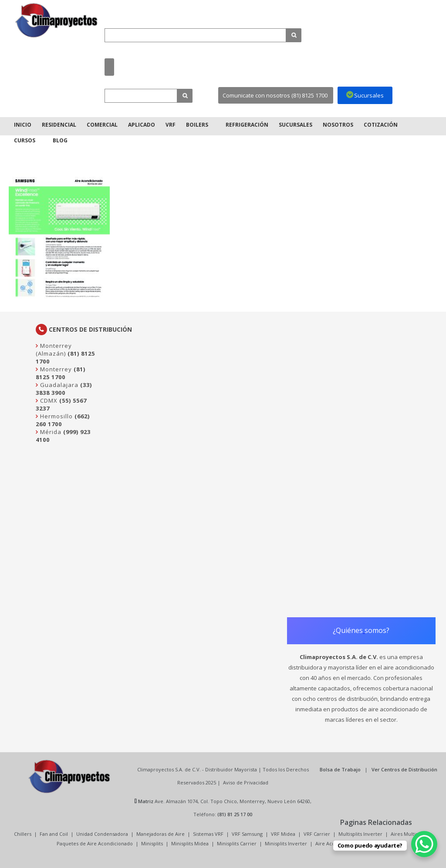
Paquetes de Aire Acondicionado (95, 843)
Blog (60, 140)
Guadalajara (58, 385)
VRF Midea (283, 834)
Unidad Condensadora (102, 834)
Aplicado (142, 125)
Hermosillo (56, 416)
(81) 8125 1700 (61, 373)
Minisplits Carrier (237, 843)
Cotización (381, 125)
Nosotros (338, 125)
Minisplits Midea (190, 843)
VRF (171, 125)
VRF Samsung (247, 834)
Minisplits (152, 843)
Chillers (23, 834)
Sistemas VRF (208, 834)
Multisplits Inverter (360, 834)
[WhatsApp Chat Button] (424, 844)
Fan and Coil (54, 834)
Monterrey (55, 369)
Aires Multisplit (408, 834)
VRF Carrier (317, 834)
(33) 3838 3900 (64, 389)
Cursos (25, 140)
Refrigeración (247, 125)
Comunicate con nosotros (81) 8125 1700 (275, 95)
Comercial (102, 125)
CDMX (48, 400)
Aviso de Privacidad (246, 782)
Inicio (23, 125)
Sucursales (296, 125)
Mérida (50, 432)
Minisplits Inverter (286, 843)
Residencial (59, 125)
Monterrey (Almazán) (54, 350)
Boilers (197, 125)
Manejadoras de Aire (160, 834)
